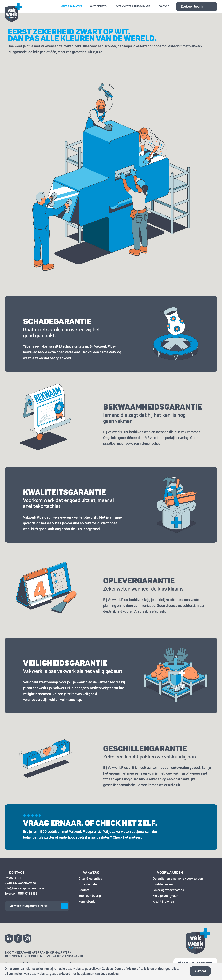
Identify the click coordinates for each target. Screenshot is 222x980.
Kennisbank (87, 902)
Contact (164, 6)
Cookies (107, 969)
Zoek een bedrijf (192, 7)
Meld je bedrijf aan (165, 896)
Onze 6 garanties (72, 6)
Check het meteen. (127, 837)
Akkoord (200, 971)
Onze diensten (99, 6)
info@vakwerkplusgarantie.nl (25, 888)
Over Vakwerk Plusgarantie (133, 6)
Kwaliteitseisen (163, 884)
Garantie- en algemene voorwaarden (178, 879)
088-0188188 (28, 894)
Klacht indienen (163, 902)
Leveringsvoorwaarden (168, 890)
